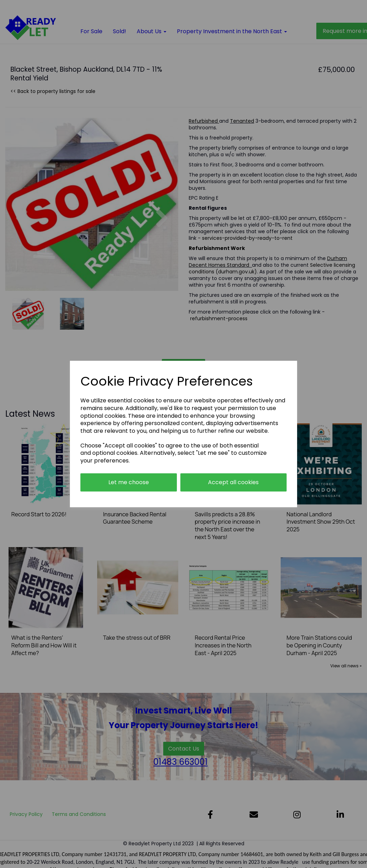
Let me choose (129, 482)
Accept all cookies (233, 482)
